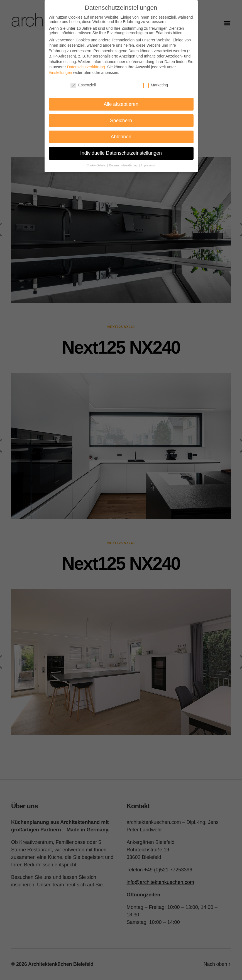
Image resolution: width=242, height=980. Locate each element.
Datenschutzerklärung (86, 67)
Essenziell (83, 85)
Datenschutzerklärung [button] (124, 165)
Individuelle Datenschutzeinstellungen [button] (121, 153)
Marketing (156, 85)
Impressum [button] (148, 165)
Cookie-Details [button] (96, 165)
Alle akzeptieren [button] (121, 104)
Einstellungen (60, 72)
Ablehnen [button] (121, 137)
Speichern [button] (121, 121)
